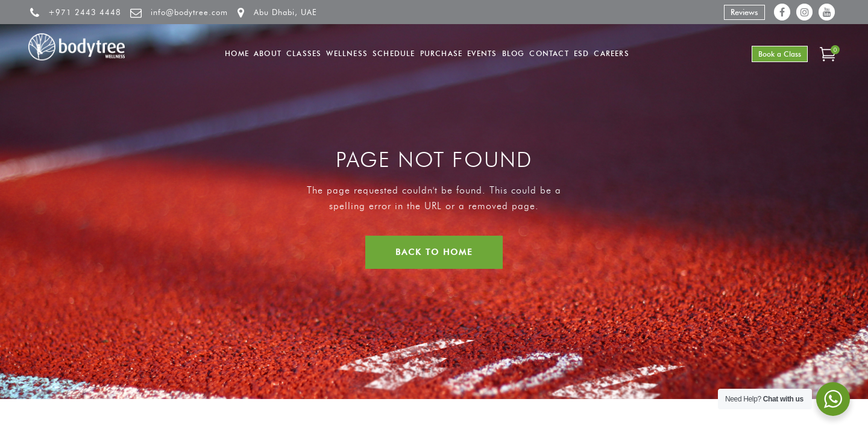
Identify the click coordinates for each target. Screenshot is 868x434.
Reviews (744, 12)
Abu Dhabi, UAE (285, 12)
